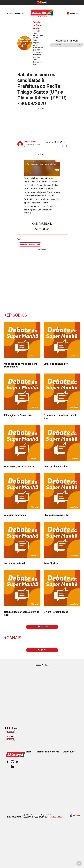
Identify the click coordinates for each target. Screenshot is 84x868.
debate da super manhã (30, 244)
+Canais (13, 638)
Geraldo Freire (30, 142)
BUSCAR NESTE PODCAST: (67, 41)
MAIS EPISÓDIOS (42, 627)
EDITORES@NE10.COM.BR (54, 817)
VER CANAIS (42, 650)
